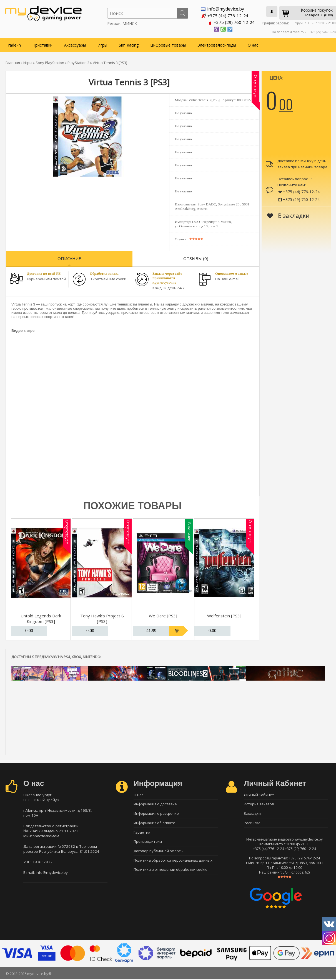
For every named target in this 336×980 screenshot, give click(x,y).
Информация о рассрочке (156, 814)
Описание (69, 258)
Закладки (252, 814)
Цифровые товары (168, 45)
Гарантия (142, 833)
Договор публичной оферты (159, 853)
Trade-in (13, 45)
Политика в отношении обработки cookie (170, 872)
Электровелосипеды (217, 45)
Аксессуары (75, 45)
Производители (148, 843)
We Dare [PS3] (163, 615)
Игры (102, 45)
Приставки (42, 45)
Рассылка (252, 824)
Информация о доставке (155, 804)
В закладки (288, 215)
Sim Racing (129, 45)
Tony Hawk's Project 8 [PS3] (102, 618)
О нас (253, 45)
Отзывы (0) (196, 258)
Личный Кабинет (259, 795)
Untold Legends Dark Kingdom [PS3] (41, 618)
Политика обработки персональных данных (173, 862)
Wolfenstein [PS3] (224, 615)
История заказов (259, 804)
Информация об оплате (154, 824)
